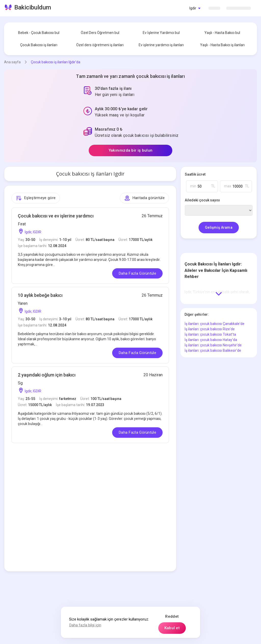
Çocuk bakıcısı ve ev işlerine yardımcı (56, 216)
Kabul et (172, 628)
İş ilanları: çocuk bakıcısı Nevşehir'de (213, 345)
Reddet (172, 616)
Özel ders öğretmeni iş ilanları (100, 45)
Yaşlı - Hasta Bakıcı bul (222, 33)
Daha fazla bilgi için (85, 625)
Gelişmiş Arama (219, 227)
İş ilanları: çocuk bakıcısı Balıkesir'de (213, 350)
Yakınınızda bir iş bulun (130, 150)
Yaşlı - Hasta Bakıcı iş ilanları (222, 45)
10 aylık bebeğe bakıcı (40, 295)
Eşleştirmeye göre (36, 198)
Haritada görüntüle (144, 198)
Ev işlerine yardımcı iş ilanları (161, 45)
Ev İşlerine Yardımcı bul (161, 33)
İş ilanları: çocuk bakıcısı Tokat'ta (210, 334)
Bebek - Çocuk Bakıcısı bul (39, 33)
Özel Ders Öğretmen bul (100, 33)
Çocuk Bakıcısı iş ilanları (39, 45)
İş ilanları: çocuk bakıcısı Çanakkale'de (214, 324)
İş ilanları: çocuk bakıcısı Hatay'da (211, 340)
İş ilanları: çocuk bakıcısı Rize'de (210, 329)
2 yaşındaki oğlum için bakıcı (47, 375)
